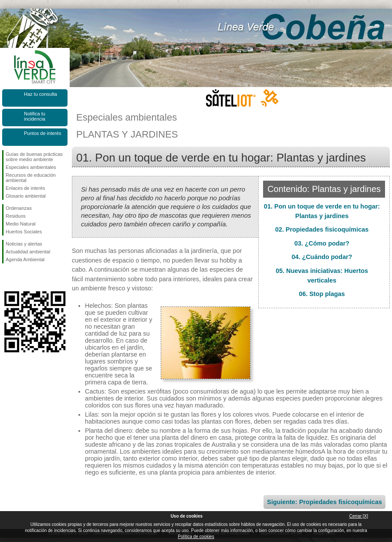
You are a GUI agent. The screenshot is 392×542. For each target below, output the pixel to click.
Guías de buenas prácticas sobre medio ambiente (34, 157)
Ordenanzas (19, 208)
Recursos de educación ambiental (31, 178)
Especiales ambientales (31, 167)
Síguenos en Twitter (22, 277)
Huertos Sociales (24, 232)
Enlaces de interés (25, 188)
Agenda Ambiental (25, 259)
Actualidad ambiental (28, 252)
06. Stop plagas (322, 294)
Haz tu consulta (41, 94)
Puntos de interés (43, 133)
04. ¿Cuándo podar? (322, 257)
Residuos (16, 216)
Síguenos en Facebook (7, 277)
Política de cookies (196, 537)
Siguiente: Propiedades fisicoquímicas (324, 502)
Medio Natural (20, 224)
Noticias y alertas (24, 244)
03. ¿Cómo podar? (322, 243)
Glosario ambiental (26, 196)
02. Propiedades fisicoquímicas (322, 229)
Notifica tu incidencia (35, 116)
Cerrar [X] (359, 516)
